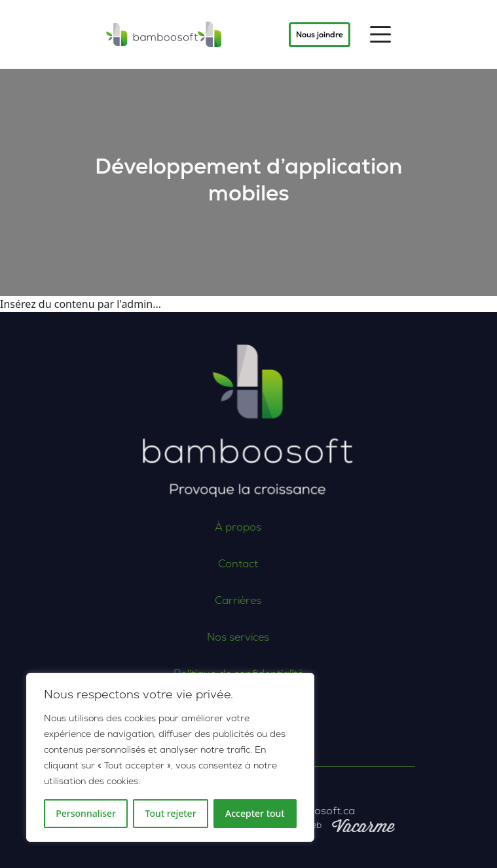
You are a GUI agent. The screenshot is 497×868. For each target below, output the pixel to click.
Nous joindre (320, 35)
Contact (192, 564)
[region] (170, 757)
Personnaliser (86, 813)
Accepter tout (255, 813)
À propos (192, 527)
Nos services (192, 637)
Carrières (192, 600)
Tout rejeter (171, 813)
